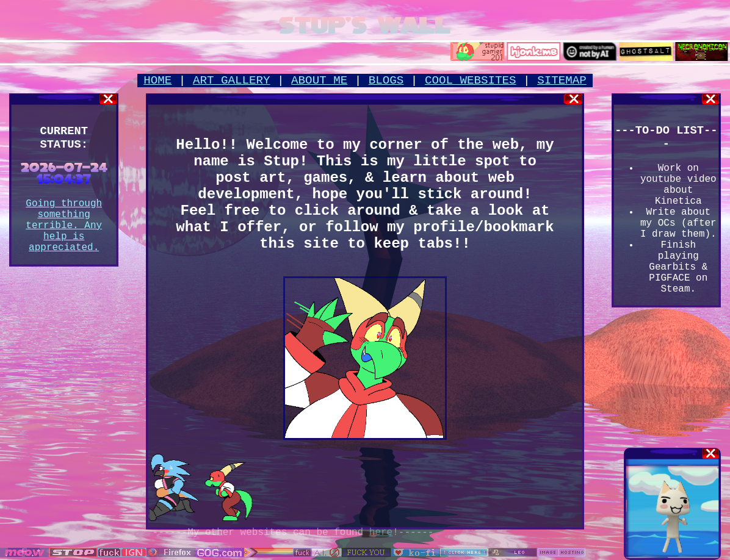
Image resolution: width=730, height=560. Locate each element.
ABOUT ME (319, 81)
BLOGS (386, 81)
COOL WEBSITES (471, 81)
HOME (157, 81)
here (381, 533)
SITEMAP (562, 81)
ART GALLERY (232, 81)
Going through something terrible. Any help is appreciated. (64, 226)
